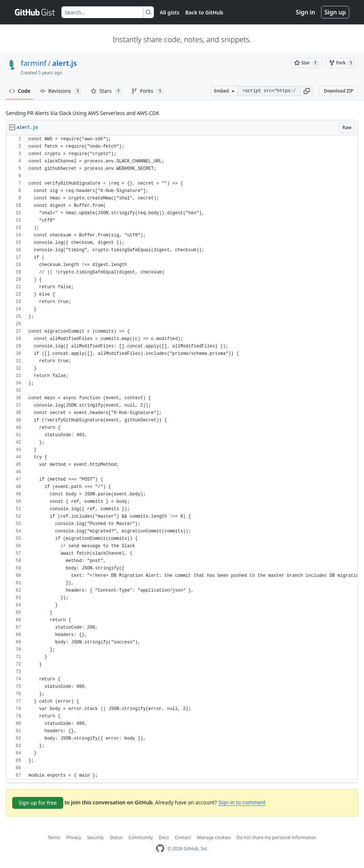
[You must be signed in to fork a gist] (342, 63)
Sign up (335, 12)
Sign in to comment (242, 802)
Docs (164, 837)
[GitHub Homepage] (160, 849)
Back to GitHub (204, 12)
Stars (107, 91)
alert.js (65, 63)
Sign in (306, 12)
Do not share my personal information (277, 837)
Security (95, 837)
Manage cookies (214, 837)
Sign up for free (38, 803)
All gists (170, 12)
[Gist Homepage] (35, 12)
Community (141, 837)
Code (20, 91)
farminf (33, 63)
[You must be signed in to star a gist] (307, 63)
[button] (307, 91)
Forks (148, 91)
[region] (182, 457)
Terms (54, 837)
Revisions (61, 91)
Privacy (74, 837)
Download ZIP (338, 91)
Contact (183, 837)
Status (116, 837)
